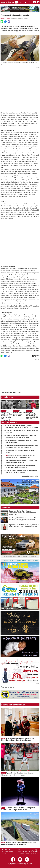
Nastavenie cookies (25, 853)
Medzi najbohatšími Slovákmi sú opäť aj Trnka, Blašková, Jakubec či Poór (22, 461)
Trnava (3, 738)
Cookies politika (34, 853)
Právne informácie (19, 850)
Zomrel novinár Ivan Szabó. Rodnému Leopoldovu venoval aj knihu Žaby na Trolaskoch (6, 415)
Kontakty (36, 852)
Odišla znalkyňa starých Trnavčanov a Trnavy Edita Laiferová (22, 441)
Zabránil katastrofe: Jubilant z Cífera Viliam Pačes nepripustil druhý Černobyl (32, 415)
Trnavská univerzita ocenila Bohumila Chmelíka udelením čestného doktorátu (18, 739)
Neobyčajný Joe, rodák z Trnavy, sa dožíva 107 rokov (22, 451)
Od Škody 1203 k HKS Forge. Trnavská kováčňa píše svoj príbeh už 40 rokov (23, 519)
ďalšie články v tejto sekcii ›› (31, 476)
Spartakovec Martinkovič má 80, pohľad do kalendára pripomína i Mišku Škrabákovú (24, 526)
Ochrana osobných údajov (31, 850)
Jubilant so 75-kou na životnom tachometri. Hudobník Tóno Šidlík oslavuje (21, 466)
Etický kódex (21, 852)
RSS (32, 852)
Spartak (3, 773)
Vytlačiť (36, 356)
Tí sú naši (8, 18)
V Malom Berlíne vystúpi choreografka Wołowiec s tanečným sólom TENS (18, 809)
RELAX (3, 18)
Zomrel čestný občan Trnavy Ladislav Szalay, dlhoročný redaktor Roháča (22, 471)
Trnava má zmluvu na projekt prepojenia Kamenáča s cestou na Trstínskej (19, 844)
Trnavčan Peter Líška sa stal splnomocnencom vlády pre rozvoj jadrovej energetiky (22, 446)
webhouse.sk (27, 865)
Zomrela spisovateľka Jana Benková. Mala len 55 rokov (19, 413)
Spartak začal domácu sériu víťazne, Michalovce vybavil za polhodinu (17, 774)
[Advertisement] (20, 88)
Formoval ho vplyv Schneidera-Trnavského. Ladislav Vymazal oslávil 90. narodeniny (21, 456)
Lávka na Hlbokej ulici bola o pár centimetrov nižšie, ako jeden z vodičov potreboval (23, 513)
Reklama (28, 852)
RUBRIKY (21, 2)
